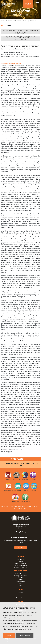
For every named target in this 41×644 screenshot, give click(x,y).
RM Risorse (18, 21)
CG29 (28, 4)
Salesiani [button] (20, 557)
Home (3, 21)
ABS (15, 509)
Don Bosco (21, 562)
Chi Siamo (20, 560)
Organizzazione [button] (20, 571)
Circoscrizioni (21, 582)
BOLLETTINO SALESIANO (18, 507)
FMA (24, 509)
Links (20, 596)
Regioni (20, 580)
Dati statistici (21, 598)
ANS (2, 507)
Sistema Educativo (20, 565)
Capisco (9, 636)
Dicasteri (20, 578)
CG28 (20, 584)
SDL (7, 507)
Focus (21, 594)
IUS (19, 509)
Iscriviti (21, 547)
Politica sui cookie (24, 636)
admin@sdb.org (21, 532)
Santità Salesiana (20, 563)
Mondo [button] (20, 589)
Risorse (10, 21)
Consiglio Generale (20, 576)
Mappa (21, 592)
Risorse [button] (20, 601)
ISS (37, 507)
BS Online (30, 507)
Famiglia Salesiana (21, 567)
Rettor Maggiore (21, 574)
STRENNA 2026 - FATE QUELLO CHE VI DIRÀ (21, 465)
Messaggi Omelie (29, 21)
